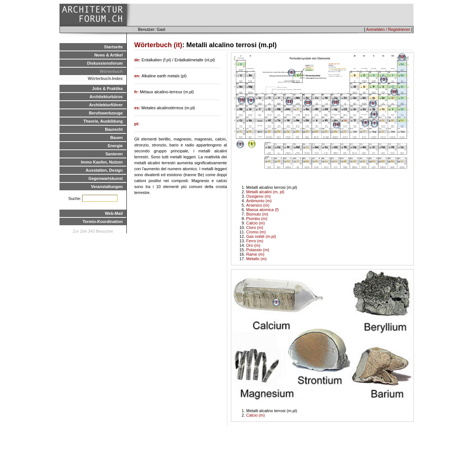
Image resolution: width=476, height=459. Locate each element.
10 (394, 92)
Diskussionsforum (105, 63)
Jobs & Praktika (107, 88)
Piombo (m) (257, 219)
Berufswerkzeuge (106, 113)
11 (289, 102)
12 (402, 57)
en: (138, 76)
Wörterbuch (111, 71)
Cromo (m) (256, 232)
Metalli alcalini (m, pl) (265, 192)
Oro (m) (253, 245)
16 (335, 102)
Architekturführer (106, 105)
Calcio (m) (255, 223)
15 (242, 100)
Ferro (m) (255, 241)
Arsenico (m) (258, 205)
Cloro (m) (255, 227)
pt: (137, 124)
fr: (137, 92)
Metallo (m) (256, 259)
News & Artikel (108, 55)
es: (138, 108)
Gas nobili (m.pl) (261, 236)
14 (336, 125)
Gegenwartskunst (106, 178)
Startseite (113, 47)
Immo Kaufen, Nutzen (102, 162)
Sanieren (114, 154)
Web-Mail (114, 213)
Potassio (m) (258, 250)
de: (138, 60)
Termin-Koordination (103, 222)
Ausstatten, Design (104, 170)
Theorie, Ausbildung (103, 121)
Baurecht (114, 129)
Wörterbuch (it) (158, 45)
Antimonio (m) (259, 201)
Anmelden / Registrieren (388, 29)
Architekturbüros (106, 97)
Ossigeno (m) (258, 196)
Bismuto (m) (257, 214)
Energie (115, 146)
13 (308, 103)
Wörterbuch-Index (105, 78)
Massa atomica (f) (262, 210)
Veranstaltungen (107, 187)
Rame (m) (255, 254)
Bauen (116, 138)
